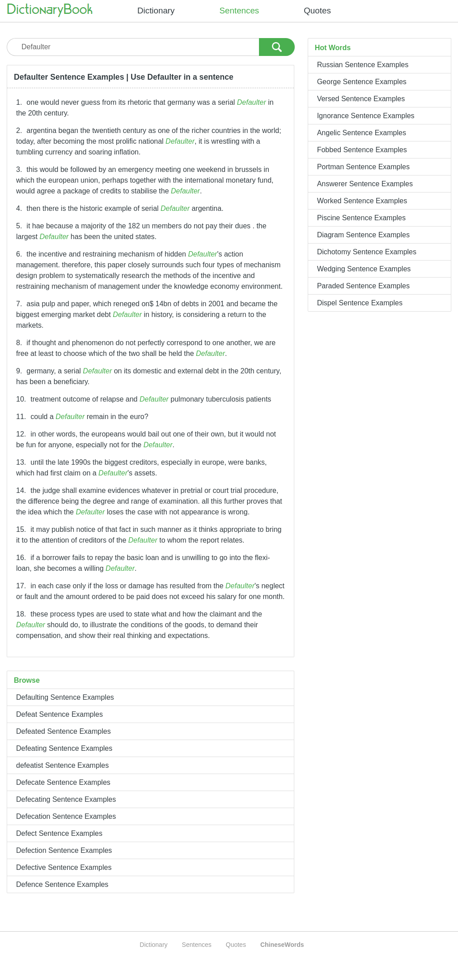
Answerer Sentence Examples (365, 184)
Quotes (317, 11)
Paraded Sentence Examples (363, 286)
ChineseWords (282, 945)
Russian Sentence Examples (363, 65)
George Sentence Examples (362, 82)
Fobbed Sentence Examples (362, 150)
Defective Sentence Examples (64, 867)
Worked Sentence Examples (362, 201)
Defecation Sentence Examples (66, 816)
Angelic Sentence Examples (362, 133)
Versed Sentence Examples (361, 99)
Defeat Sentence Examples (59, 714)
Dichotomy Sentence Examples (367, 252)
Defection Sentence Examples (64, 850)
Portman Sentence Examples (363, 167)
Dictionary (156, 11)
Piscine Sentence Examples (361, 218)
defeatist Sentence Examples (62, 765)
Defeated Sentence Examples (64, 731)
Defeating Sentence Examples (64, 748)
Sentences (240, 11)
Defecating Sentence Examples (66, 799)
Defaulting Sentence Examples (65, 697)
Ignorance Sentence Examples (366, 116)
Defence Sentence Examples (62, 884)
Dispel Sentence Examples (360, 303)
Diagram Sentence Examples (363, 235)
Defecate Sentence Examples (63, 782)
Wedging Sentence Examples (364, 269)
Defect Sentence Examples (59, 833)
